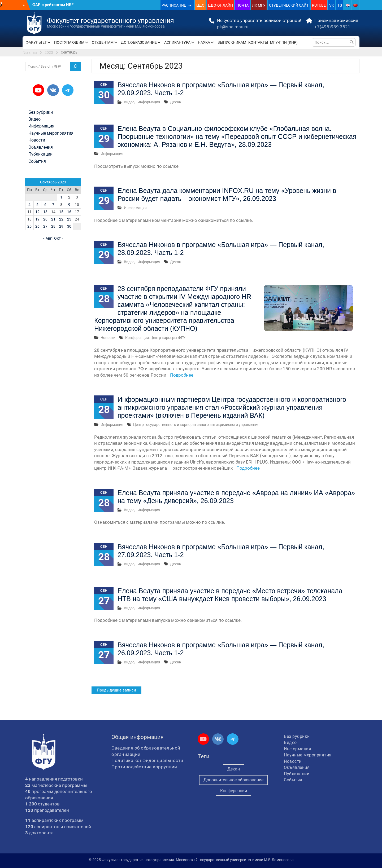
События (37, 161)
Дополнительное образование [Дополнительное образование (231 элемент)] (233, 780)
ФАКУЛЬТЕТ (36, 42)
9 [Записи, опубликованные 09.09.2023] (69, 205)
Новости (108, 338)
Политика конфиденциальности (147, 760)
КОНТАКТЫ (258, 42)
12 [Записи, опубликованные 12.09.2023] (37, 212)
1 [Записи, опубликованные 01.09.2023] (61, 197)
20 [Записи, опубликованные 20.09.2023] (45, 219)
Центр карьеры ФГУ (168, 338)
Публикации (40, 154)
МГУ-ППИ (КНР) (284, 42)
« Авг (47, 238)
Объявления (41, 147)
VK (332, 5)
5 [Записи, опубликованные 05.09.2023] (37, 205)
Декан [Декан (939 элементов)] (234, 769)
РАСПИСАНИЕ (174, 5)
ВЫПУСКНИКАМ (232, 42)
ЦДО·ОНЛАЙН (220, 5)
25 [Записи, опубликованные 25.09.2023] (29, 226)
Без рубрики (41, 112)
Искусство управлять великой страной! (259, 20)
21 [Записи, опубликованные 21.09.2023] (53, 219)
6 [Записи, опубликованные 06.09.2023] (45, 205)
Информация (149, 102)
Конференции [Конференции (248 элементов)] (234, 791)
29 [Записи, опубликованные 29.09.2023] (61, 226)
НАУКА (204, 42)
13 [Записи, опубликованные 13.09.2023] (45, 212)
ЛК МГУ (259, 5)
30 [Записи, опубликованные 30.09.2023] (69, 226)
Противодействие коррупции (144, 767)
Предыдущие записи (116, 690)
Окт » (59, 238)
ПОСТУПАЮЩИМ (69, 42)
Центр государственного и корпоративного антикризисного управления (196, 425)
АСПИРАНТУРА (177, 42)
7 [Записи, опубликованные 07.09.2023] (53, 205)
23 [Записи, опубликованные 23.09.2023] (69, 219)
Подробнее (182, 375)
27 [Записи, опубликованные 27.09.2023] (45, 226)
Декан (176, 102)
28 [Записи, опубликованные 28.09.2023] (53, 226)
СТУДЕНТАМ (103, 42)
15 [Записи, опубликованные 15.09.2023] (61, 212)
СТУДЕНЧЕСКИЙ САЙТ (289, 5)
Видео (129, 102)
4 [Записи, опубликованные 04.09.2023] (29, 205)
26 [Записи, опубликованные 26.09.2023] (37, 226)
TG (340, 5)
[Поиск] (75, 67)
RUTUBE (319, 5)
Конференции (137, 338)
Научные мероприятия (51, 133)
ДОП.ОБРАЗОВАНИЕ (139, 42)
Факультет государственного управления (110, 21)
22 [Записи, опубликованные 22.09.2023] (61, 219)
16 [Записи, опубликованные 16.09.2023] (69, 212)
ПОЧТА (242, 5)
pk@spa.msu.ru (233, 27)
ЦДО (200, 5)
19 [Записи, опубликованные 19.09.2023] (37, 219)
